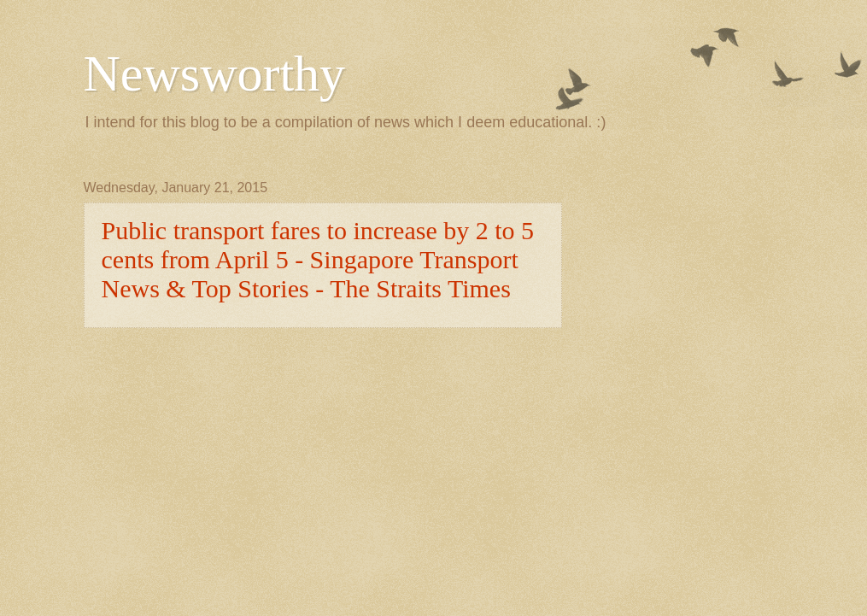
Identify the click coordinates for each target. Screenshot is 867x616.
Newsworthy (215, 73)
